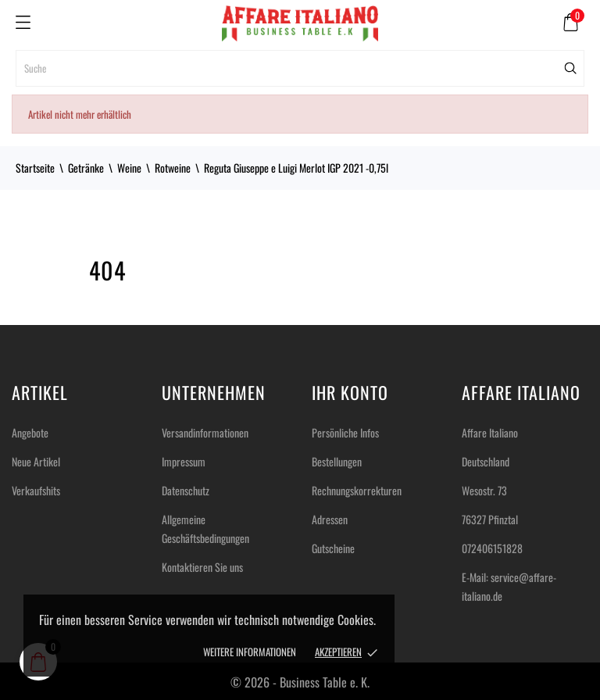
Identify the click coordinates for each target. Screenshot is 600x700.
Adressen (330, 519)
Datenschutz (186, 490)
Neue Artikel (36, 461)
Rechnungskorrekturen (357, 490)
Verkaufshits (36, 490)
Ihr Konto (350, 392)
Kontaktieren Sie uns (202, 567)
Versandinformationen (205, 432)
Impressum (184, 461)
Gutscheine (333, 548)
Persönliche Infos (345, 432)
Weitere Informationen (250, 652)
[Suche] (300, 68)
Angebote (30, 432)
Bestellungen (337, 461)
